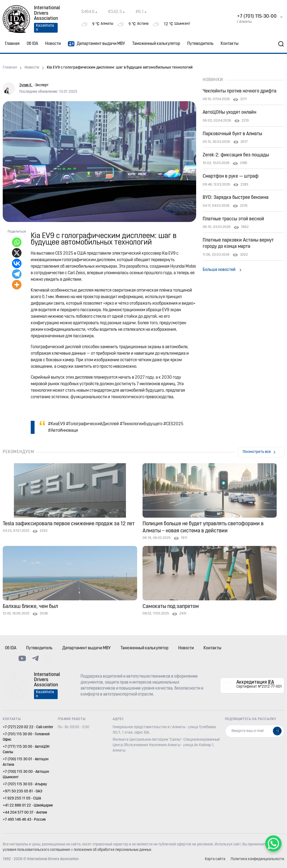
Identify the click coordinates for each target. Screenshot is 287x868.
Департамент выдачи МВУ (96, 44)
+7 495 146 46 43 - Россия (24, 820)
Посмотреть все (257, 452)
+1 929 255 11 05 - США (22, 799)
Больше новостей (219, 270)
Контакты (230, 44)
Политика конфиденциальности (257, 859)
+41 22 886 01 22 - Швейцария (28, 806)
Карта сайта (215, 859)
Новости (53, 44)
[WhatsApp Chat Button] (273, 844)
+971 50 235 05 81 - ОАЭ (22, 791)
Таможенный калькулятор (156, 44)
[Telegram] (17, 274)
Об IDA (32, 44)
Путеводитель (200, 44)
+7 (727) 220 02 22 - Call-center (28, 727)
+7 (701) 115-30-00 (257, 16)
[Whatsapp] (17, 242)
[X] (17, 253)
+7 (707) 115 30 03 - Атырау (25, 784)
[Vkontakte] (17, 263)
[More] (17, 285)
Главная (12, 44)
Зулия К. (26, 85)
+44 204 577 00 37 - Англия (25, 813)
